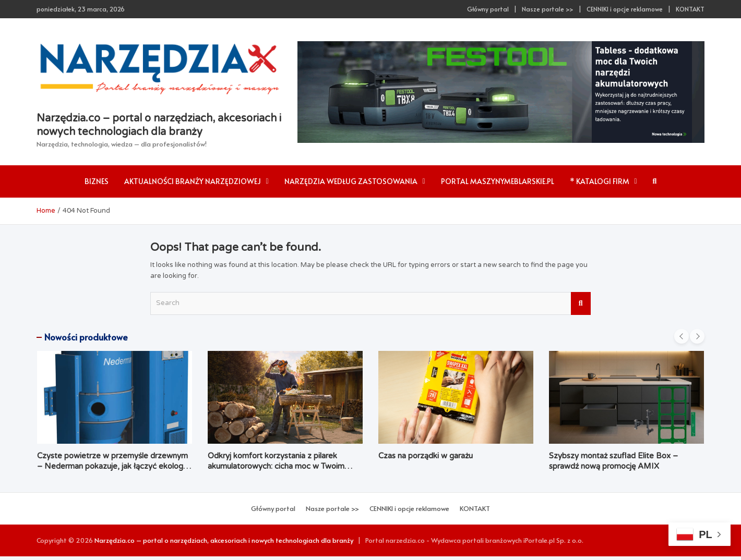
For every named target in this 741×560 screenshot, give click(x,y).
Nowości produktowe (86, 337)
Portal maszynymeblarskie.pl (498, 181)
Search (581, 303)
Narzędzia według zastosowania (351, 181)
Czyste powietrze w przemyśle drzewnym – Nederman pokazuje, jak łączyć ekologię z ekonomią (113, 466)
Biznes (97, 181)
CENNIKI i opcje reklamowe (625, 9)
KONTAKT (690, 9)
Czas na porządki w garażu (426, 456)
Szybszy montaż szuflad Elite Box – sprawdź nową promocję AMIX (613, 461)
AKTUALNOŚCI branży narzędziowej (193, 181)
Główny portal (488, 9)
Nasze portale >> (548, 9)
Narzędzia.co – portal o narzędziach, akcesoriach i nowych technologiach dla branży (224, 540)
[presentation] (682, 336)
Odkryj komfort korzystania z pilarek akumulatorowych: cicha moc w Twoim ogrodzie (276, 466)
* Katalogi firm (600, 181)
